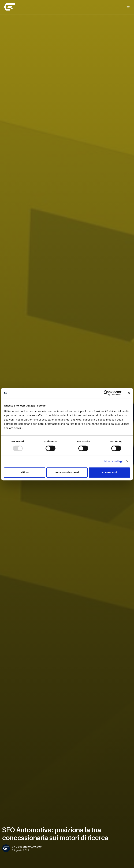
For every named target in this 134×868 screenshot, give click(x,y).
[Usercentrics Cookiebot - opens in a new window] (106, 393)
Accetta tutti (109, 472)
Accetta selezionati (67, 472)
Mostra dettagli (114, 461)
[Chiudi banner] (129, 393)
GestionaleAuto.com (29, 847)
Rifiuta (25, 472)
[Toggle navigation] (128, 7)
